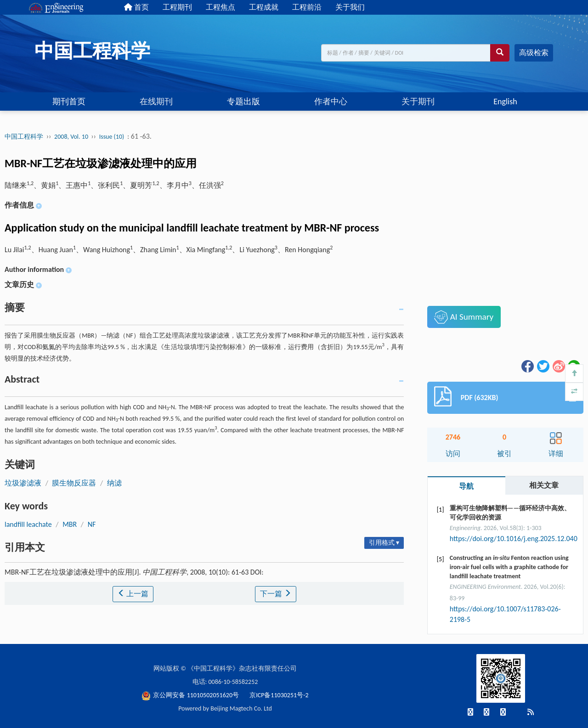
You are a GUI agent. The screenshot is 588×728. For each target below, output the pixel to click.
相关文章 (544, 485)
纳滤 (114, 483)
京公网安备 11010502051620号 (191, 695)
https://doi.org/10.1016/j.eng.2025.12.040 (514, 539)
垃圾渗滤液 (23, 483)
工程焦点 (220, 7)
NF (92, 524)
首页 (136, 7)
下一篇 (276, 594)
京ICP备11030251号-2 (279, 695)
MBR (70, 524)
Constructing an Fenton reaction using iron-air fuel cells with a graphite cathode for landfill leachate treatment (509, 567)
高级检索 (534, 53)
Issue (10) (112, 137)
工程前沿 (307, 7)
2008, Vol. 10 (72, 137)
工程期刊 (177, 7)
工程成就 (264, 7)
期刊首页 (69, 102)
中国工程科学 (24, 137)
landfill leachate (28, 524)
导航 (466, 486)
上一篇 (133, 594)
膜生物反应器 (74, 483)
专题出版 (243, 102)
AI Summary (464, 317)
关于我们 (350, 7)
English (505, 102)
